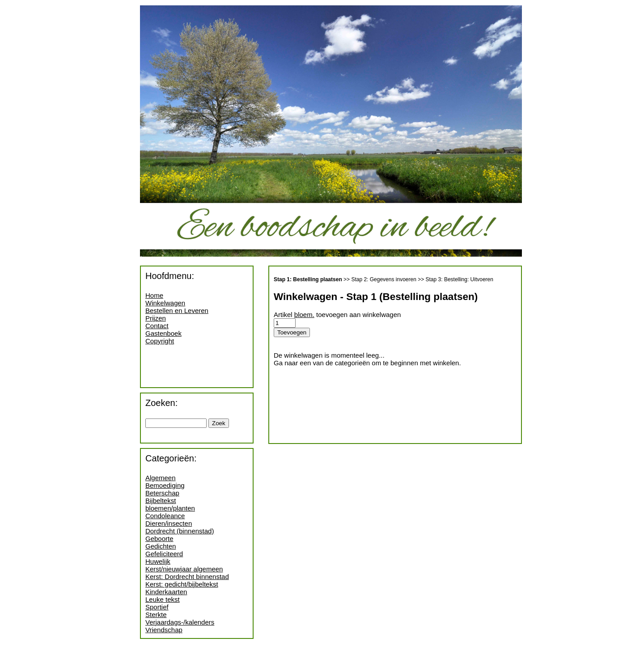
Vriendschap (164, 630)
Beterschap (162, 493)
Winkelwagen (165, 303)
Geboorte (159, 539)
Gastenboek (163, 333)
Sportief (157, 607)
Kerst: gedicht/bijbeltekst (182, 584)
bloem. (304, 315)
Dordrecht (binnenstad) (180, 531)
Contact (157, 326)
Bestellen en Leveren (177, 311)
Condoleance (165, 516)
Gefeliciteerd (164, 554)
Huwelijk (158, 561)
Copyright (160, 341)
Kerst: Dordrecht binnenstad (187, 577)
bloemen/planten (170, 508)
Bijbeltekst (161, 501)
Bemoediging (165, 485)
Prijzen (156, 318)
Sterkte (156, 615)
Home (154, 295)
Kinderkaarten (166, 592)
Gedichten (161, 546)
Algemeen (161, 478)
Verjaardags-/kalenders (180, 622)
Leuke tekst (163, 599)
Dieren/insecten (169, 523)
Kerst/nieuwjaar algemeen (184, 569)
